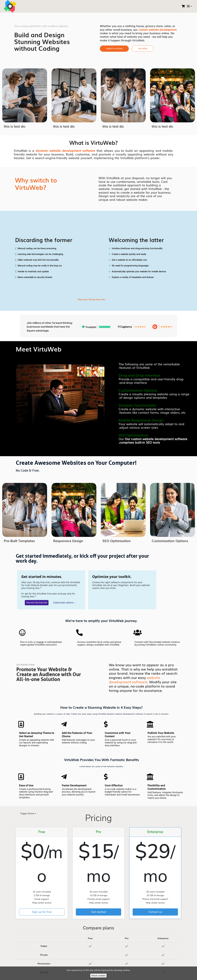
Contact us (155, 912)
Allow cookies (98, 976)
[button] (114, 49)
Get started (98, 912)
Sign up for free (42, 912)
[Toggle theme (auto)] (27, 814)
